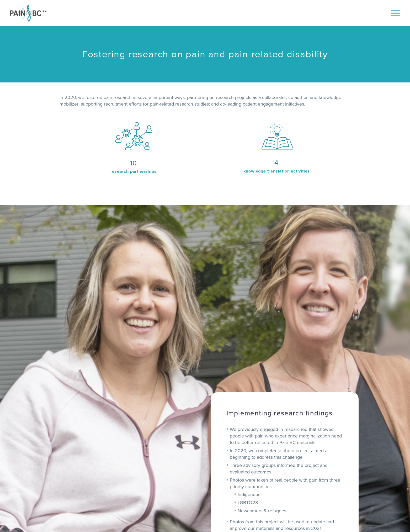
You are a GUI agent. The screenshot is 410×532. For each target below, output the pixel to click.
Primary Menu (396, 13)
